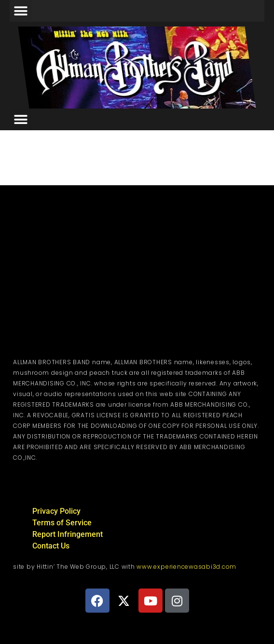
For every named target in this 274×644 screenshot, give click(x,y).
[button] (21, 11)
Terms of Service (62, 523)
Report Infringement (68, 534)
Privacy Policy (56, 511)
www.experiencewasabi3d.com (186, 567)
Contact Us (51, 546)
